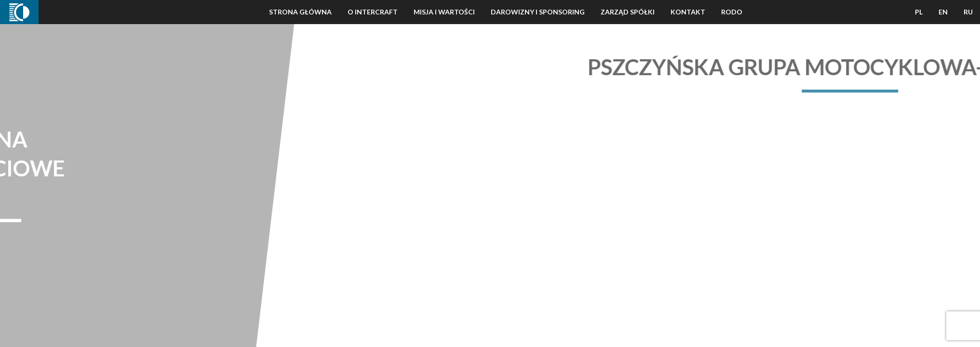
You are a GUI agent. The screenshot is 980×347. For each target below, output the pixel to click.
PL (919, 12)
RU (968, 12)
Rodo (732, 12)
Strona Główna (300, 12)
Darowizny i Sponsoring (538, 12)
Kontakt (688, 12)
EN (943, 12)
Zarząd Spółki (628, 12)
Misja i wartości (444, 12)
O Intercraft (373, 12)
